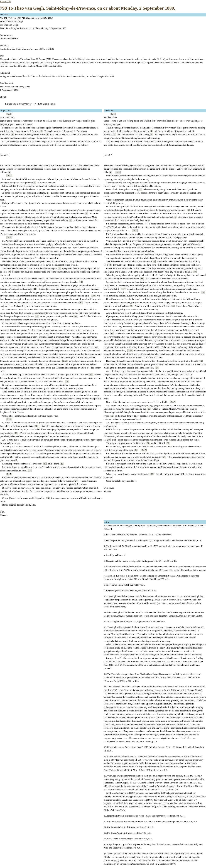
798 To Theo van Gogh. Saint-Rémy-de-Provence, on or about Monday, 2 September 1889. (88, 8)
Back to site (5, 2)
